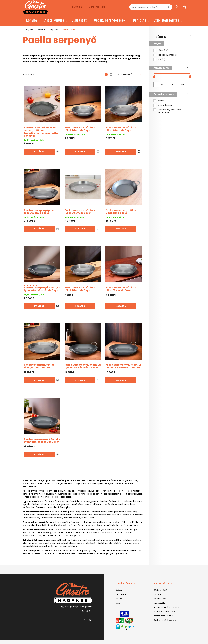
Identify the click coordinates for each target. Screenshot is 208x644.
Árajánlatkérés (160, 599)
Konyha (32, 20)
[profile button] (177, 7)
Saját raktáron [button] (165, 105)
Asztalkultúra (55, 20)
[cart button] (184, 7)
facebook (84, 620)
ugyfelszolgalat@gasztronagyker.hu (77, 607)
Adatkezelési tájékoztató (164, 612)
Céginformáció (160, 590)
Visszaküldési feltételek (163, 616)
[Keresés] (168, 7)
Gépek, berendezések (110, 20)
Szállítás (164, 603)
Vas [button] (161, 60)
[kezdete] (162, 85)
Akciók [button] (161, 101)
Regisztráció (121, 594)
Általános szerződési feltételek (166, 607)
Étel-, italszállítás (167, 20)
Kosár (118, 603)
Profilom (119, 599)
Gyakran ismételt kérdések (165, 620)
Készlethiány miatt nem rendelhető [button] (170, 111)
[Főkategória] (28, 30)
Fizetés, (157, 603)
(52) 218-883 (87, 611)
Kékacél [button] (163, 50)
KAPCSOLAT (78, 7)
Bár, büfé (140, 20)
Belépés (119, 590)
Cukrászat (80, 20)
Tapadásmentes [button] (168, 55)
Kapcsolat (158, 594)
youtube (90, 620)
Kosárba (39, 152)
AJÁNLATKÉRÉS (97, 7)
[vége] (182, 85)
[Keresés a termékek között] (151, 7)
